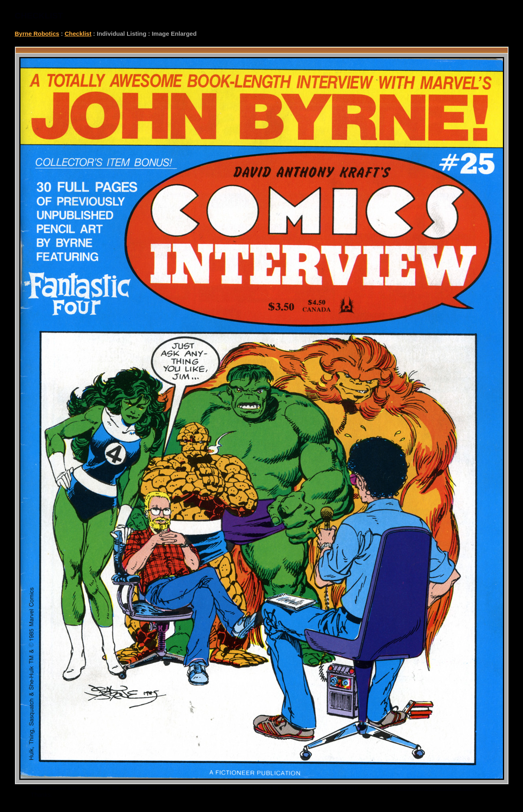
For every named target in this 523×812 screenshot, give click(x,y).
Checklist (78, 34)
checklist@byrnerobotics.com (435, 788)
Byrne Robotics (37, 34)
